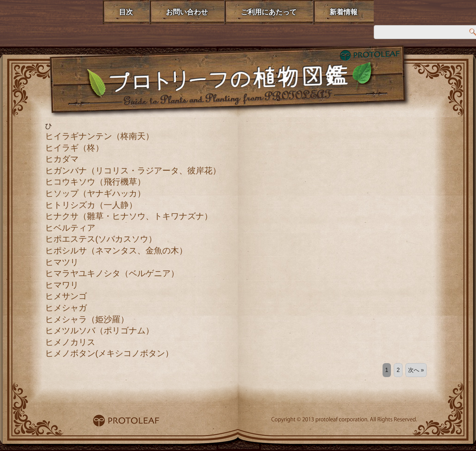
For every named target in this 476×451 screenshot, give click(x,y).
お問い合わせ (187, 12)
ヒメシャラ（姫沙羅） (87, 319)
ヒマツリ (62, 262)
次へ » (416, 370)
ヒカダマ (62, 159)
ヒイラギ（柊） (74, 148)
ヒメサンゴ (66, 296)
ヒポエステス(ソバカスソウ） (101, 239)
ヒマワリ (62, 285)
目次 (126, 12)
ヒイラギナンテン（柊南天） (99, 136)
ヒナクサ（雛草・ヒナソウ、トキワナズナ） (129, 216)
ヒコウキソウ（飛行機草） (95, 182)
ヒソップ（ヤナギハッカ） (95, 193)
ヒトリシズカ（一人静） (91, 205)
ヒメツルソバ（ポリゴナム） (99, 331)
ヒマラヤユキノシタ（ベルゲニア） (112, 273)
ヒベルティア (70, 228)
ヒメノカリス (70, 342)
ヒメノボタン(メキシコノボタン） (109, 353)
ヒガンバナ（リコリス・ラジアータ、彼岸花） (133, 171)
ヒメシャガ (66, 308)
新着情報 (344, 12)
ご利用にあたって (269, 12)
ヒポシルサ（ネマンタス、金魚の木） (116, 251)
